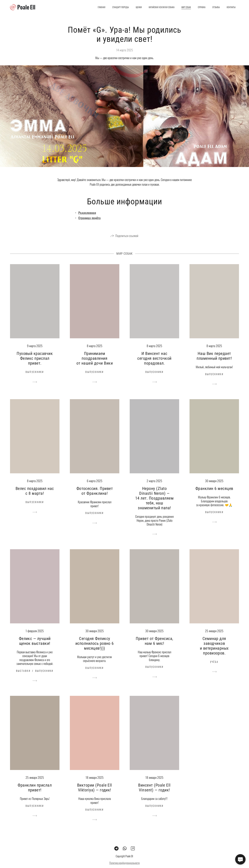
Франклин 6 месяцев (214, 495)
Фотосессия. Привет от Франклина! (95, 497)
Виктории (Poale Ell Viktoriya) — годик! (95, 794)
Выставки (23, 677)
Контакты (231, 7)
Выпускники (35, 378)
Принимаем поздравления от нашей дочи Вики (95, 364)
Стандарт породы (121, 7)
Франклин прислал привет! (35, 794)
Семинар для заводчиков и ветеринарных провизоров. (214, 652)
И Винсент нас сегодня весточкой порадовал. (154, 364)
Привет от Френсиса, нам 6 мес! (155, 647)
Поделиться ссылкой (127, 242)
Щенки (139, 7)
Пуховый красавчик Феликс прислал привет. (35, 364)
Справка (202, 7)
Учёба (214, 668)
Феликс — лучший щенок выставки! (35, 647)
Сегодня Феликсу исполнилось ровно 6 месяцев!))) (95, 649)
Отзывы (216, 7)
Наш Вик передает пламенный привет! (214, 362)
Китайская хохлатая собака (162, 7)
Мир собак (186, 7)
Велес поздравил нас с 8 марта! (35, 497)
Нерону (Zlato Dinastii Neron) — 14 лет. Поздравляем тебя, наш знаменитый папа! (154, 504)
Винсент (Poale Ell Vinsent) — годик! (154, 794)
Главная (102, 7)
